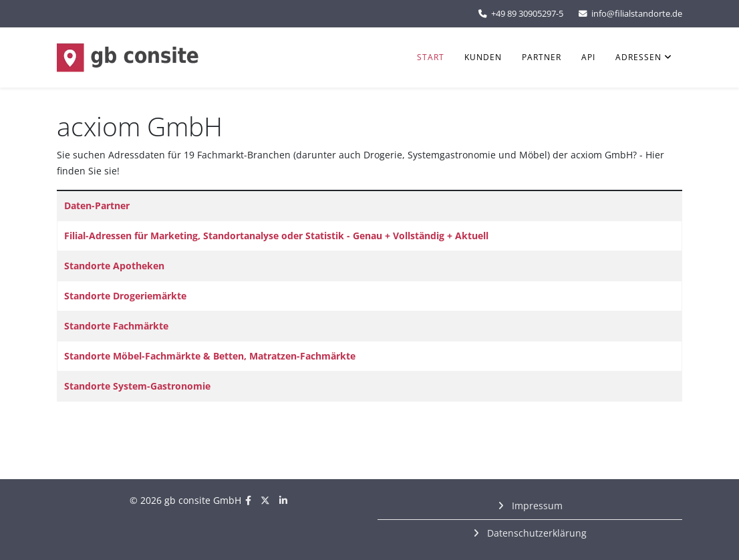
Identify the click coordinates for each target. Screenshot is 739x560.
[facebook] (248, 500)
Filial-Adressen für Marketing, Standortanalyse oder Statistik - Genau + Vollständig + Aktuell (276, 236)
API (588, 57)
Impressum (536, 506)
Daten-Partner (97, 205)
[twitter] (265, 500)
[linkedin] (283, 500)
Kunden (483, 57)
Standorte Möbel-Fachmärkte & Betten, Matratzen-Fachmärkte (210, 356)
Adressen (638, 57)
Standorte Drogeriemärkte (125, 296)
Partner (542, 57)
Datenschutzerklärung (536, 533)
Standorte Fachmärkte (116, 326)
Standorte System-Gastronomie (137, 386)
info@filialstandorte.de (637, 14)
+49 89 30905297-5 (527, 14)
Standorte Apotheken (114, 266)
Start (431, 57)
